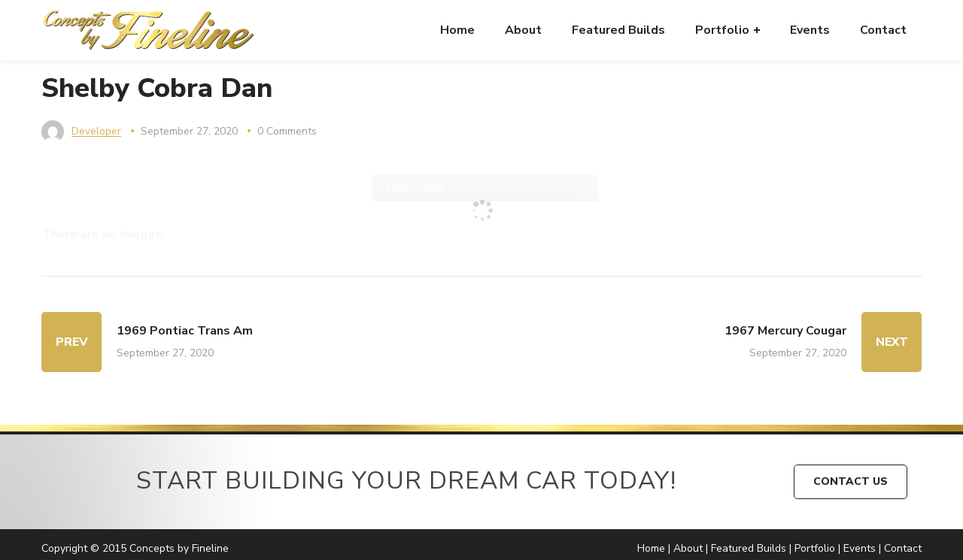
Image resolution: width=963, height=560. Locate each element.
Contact (903, 548)
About (688, 548)
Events (860, 548)
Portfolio (815, 548)
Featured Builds (749, 548)
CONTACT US (851, 481)
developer (96, 131)
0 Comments (287, 131)
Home (651, 548)
